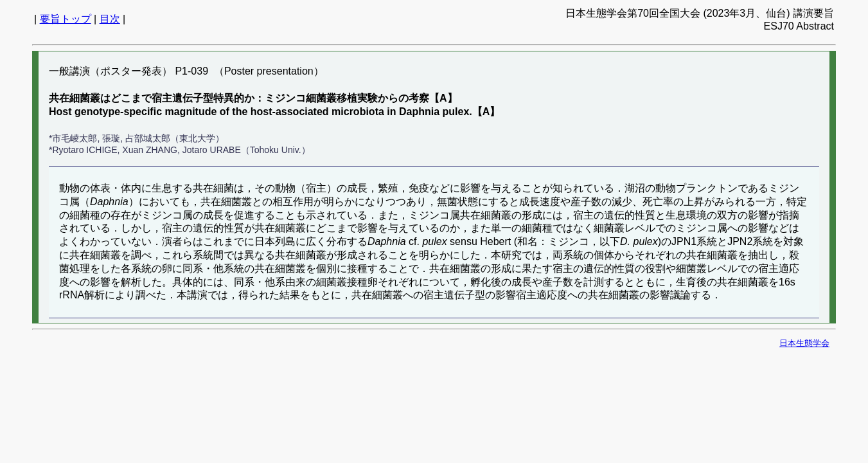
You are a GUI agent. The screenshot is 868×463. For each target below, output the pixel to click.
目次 (110, 19)
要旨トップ (66, 19)
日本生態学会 (804, 343)
